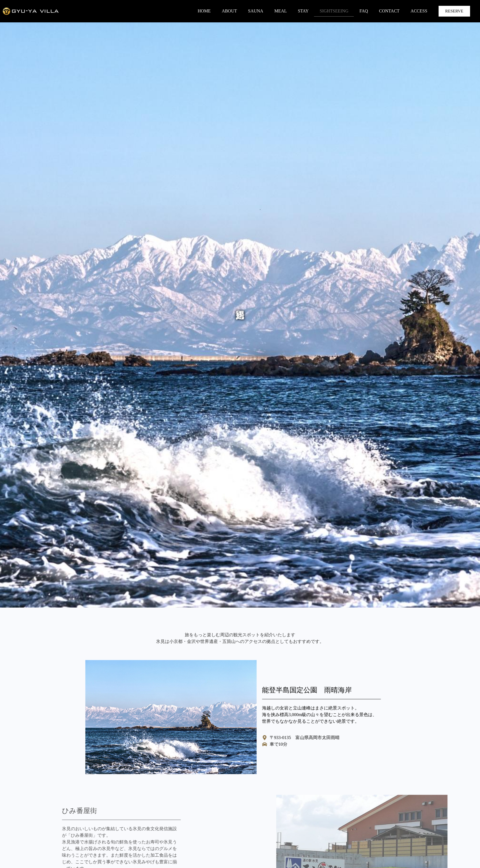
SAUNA (256, 11)
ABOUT (229, 11)
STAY (303, 11)
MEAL (280, 11)
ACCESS (419, 11)
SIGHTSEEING (334, 11)
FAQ (364, 11)
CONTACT (389, 11)
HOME (204, 11)
